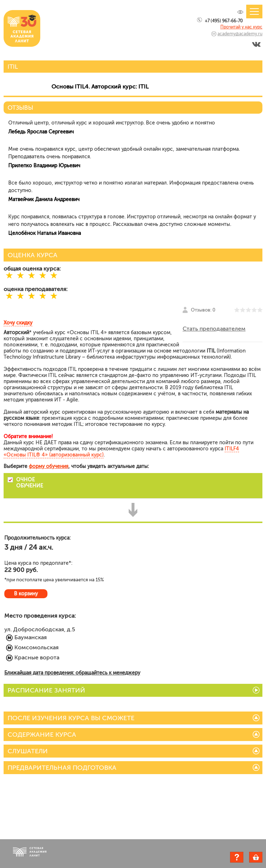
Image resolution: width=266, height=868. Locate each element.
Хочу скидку (18, 323)
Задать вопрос (237, 857)
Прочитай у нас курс (241, 27)
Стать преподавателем (214, 329)
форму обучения (49, 466)
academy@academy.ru (240, 34)
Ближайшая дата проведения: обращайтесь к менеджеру (72, 673)
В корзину (26, 594)
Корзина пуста (262, 858)
